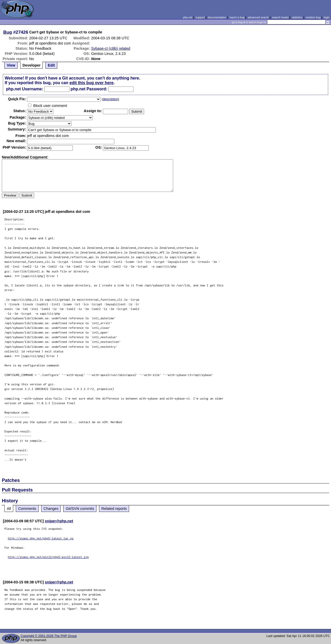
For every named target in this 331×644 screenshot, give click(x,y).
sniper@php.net (59, 521)
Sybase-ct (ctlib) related (111, 48)
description (110, 99)
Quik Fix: (17, 99)
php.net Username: (24, 89)
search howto (280, 17)
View (11, 65)
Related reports (114, 509)
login (327, 17)
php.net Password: (89, 89)
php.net (188, 17)
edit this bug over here (91, 83)
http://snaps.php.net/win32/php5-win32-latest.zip (48, 557)
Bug (8, 32)
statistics (297, 17)
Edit (51, 65)
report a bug (237, 17)
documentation (217, 17)
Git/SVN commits (80, 509)
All (9, 509)
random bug (313, 17)
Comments (27, 509)
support (200, 17)
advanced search (258, 17)
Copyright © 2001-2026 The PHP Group (49, 636)
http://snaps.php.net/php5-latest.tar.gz (41, 538)
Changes (51, 509)
